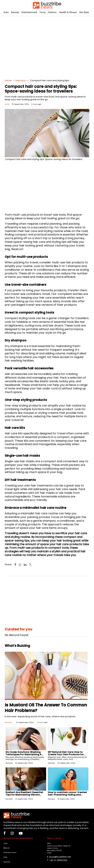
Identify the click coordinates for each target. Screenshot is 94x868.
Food (43, 12)
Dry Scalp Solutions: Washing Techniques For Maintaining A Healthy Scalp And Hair (23, 754)
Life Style (84, 12)
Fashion (52, 12)
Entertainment (29, 12)
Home (8, 80)
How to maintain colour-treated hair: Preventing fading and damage (67, 795)
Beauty (15, 12)
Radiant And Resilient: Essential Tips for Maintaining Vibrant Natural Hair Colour (24, 795)
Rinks (7, 104)
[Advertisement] (47, 45)
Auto (6, 12)
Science (7, 862)
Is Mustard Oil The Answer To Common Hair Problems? (46, 708)
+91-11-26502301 (58, 860)
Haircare (21, 80)
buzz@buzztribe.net (60, 857)
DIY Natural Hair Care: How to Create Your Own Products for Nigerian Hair (66, 754)
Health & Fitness (68, 12)
